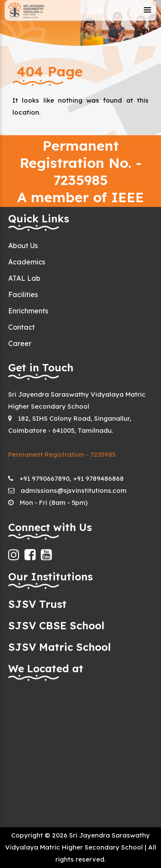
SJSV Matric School (59, 647)
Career (20, 343)
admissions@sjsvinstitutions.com (74, 490)
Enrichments (28, 311)
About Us (23, 246)
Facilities (23, 294)
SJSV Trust (37, 604)
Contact (21, 327)
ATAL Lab (24, 278)
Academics (27, 262)
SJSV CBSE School (56, 625)
